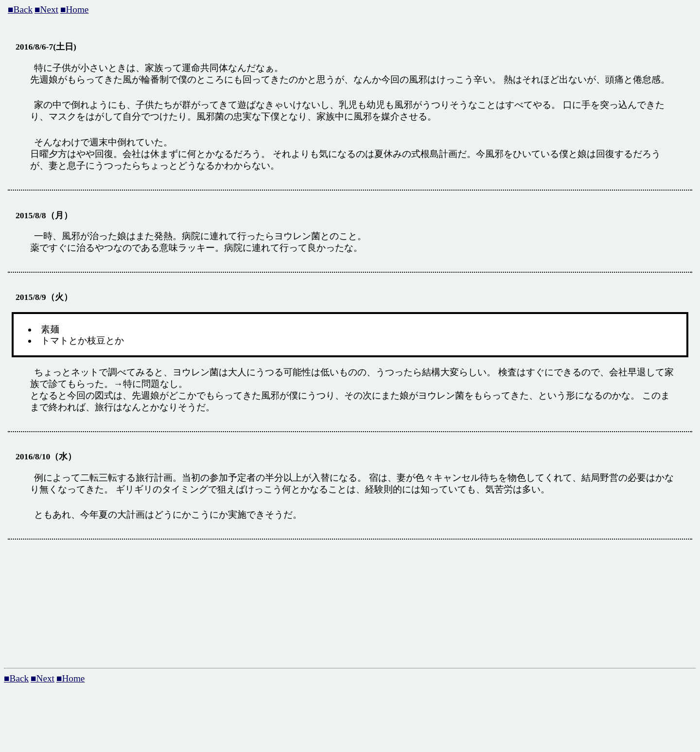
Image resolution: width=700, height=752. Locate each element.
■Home (74, 9)
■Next (46, 9)
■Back (20, 9)
